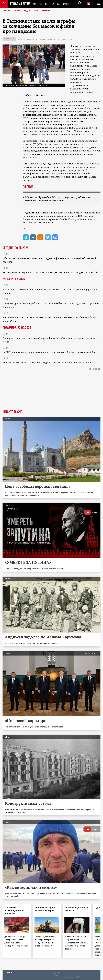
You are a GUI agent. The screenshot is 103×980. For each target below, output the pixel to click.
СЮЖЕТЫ (47, 11)
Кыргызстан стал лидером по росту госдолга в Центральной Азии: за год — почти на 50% (50, 273)
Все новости (94, 369)
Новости (7, 11)
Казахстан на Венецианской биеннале (14, 911)
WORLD (68, 4)
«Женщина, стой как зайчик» (76, 909)
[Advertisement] (51, 391)
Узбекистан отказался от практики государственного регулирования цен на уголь (47, 363)
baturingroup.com (70, 977)
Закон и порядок (25, 39)
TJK (47, 4)
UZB (60, 4)
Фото (37, 11)
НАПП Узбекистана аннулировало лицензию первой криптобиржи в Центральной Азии (50, 352)
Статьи (18, 11)
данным (31, 213)
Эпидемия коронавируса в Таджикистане (56, 39)
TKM (54, 4)
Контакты (9, 973)
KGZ (41, 4)
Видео (28, 11)
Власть (36, 39)
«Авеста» (40, 95)
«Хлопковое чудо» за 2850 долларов (45, 909)
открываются (71, 164)
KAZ (35, 4)
